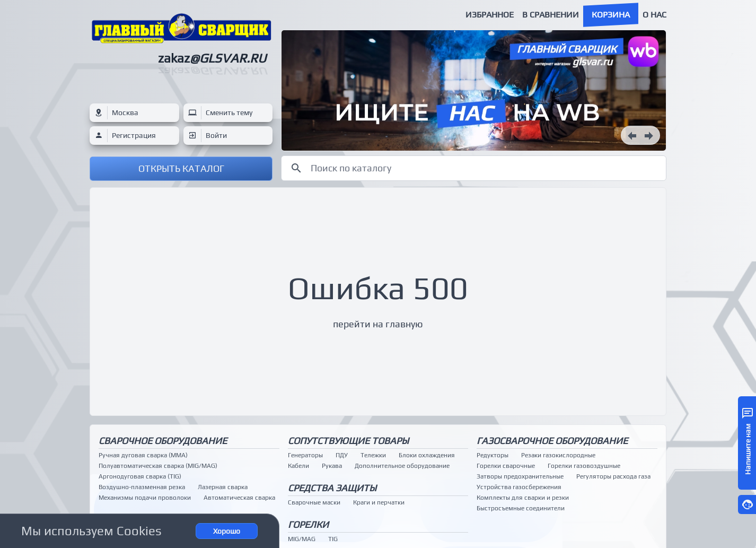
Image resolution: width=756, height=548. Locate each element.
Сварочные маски (314, 502)
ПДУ (342, 455)
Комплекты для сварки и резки (523, 498)
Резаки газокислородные (558, 455)
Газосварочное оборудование (552, 441)
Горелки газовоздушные (584, 466)
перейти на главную (378, 324)
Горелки (308, 524)
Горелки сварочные (506, 466)
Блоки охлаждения (427, 455)
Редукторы (493, 455)
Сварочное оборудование (163, 441)
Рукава (332, 466)
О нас (654, 15)
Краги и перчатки (379, 502)
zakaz (212, 58)
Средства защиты (332, 488)
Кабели (298, 466)
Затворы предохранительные (520, 476)
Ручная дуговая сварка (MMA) (143, 455)
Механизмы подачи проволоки (145, 498)
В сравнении (551, 15)
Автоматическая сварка (239, 498)
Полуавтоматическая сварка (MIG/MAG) (158, 466)
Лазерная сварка (223, 487)
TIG (333, 539)
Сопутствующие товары (348, 441)
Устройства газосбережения (519, 487)
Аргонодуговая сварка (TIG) (140, 476)
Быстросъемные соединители (521, 508)
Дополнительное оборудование (402, 466)
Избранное (490, 15)
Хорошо (227, 531)
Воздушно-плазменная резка (142, 487)
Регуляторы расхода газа (613, 476)
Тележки (373, 455)
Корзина (611, 15)
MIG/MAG (302, 539)
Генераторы (305, 455)
